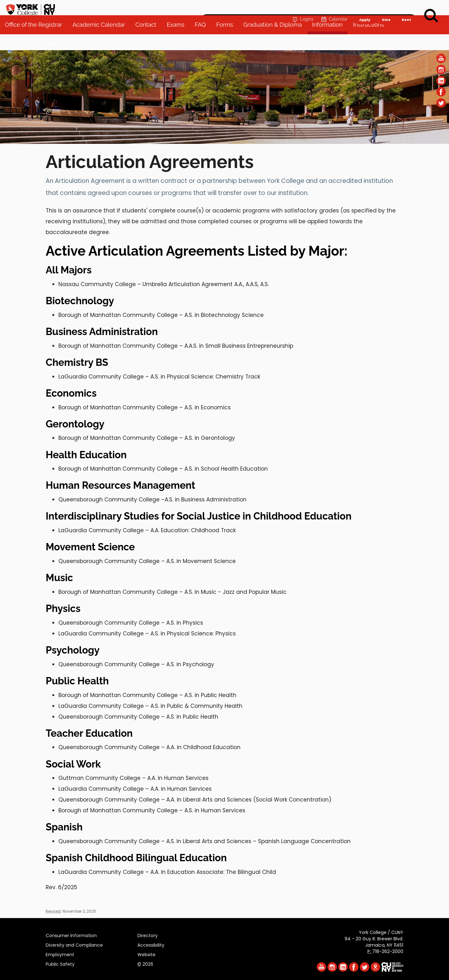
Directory (148, 935)
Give (386, 8)
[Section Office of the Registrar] (225, 142)
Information (330, 41)
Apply (364, 8)
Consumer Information (71, 935)
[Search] (431, 16)
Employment (60, 954)
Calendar (334, 8)
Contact (149, 41)
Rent (406, 8)
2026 (145, 963)
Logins (302, 8)
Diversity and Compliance (74, 944)
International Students (37, 60)
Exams (178, 41)
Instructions (371, 41)
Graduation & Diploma (276, 41)
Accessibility (151, 944)
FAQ (203, 41)
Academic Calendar (101, 41)
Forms (227, 41)
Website (146, 954)
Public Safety (60, 963)
